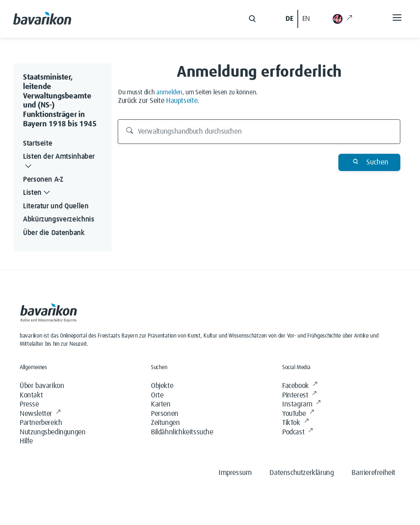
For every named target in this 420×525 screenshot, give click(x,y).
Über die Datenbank (54, 233)
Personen (165, 414)
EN (306, 19)
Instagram (301, 405)
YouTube (298, 414)
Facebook (300, 386)
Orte (157, 395)
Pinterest (299, 396)
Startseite (38, 144)
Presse (29, 404)
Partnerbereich (41, 423)
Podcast (298, 433)
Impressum (235, 473)
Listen (37, 193)
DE (289, 19)
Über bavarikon (42, 386)
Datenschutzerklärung (301, 473)
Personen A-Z (43, 180)
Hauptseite (182, 101)
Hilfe (26, 441)
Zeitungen (165, 423)
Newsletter (40, 414)
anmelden (169, 92)
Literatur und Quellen (56, 206)
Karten (161, 404)
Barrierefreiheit (373, 473)
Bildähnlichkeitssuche (182, 432)
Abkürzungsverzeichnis (58, 219)
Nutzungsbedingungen (52, 432)
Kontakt (31, 395)
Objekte (162, 386)
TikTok (295, 423)
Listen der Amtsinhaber (59, 162)
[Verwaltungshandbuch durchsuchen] (259, 132)
